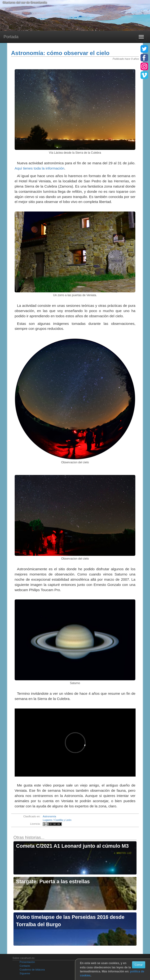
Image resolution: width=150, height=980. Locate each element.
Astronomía (49, 816)
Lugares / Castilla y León (57, 820)
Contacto (25, 966)
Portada (11, 37)
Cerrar (139, 965)
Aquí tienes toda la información (40, 168)
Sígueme (25, 973)
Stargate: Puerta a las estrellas (53, 882)
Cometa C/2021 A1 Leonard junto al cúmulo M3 (72, 846)
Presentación (27, 962)
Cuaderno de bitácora (32, 970)
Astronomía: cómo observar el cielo (60, 53)
